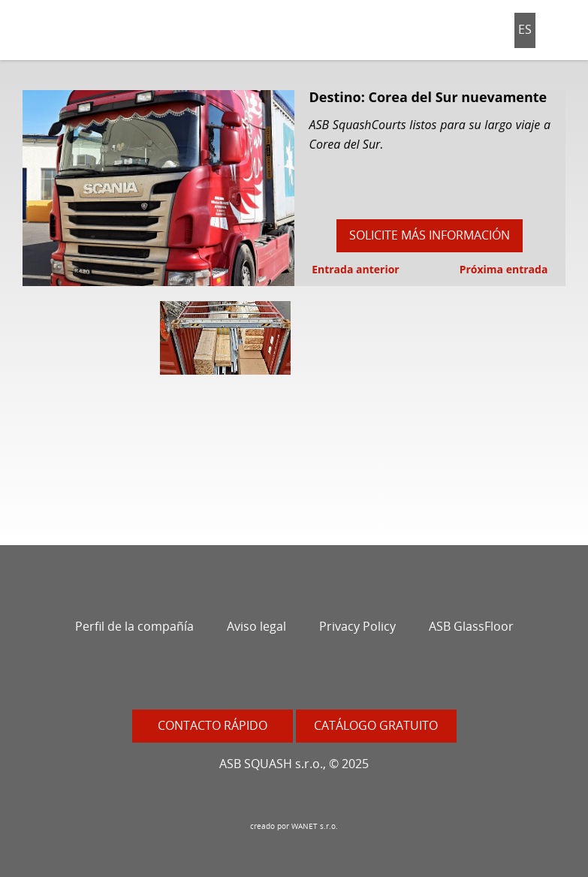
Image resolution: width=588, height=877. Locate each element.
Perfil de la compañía (134, 626)
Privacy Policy (357, 626)
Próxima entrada (505, 269)
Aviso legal (256, 626)
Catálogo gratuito (376, 725)
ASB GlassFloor (471, 626)
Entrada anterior (354, 269)
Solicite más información (430, 235)
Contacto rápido (213, 725)
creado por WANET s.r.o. (294, 826)
